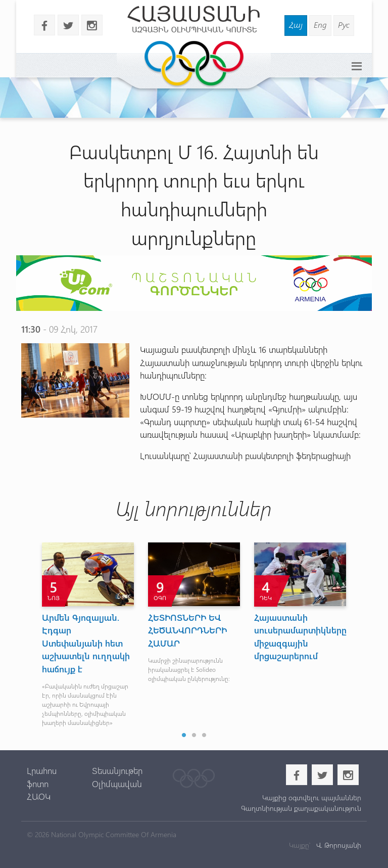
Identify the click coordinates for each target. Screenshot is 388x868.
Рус (344, 25)
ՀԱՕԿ (39, 796)
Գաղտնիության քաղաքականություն (301, 808)
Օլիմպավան (117, 784)
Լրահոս (42, 770)
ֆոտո (38, 784)
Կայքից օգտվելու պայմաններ (312, 797)
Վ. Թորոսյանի (338, 845)
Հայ (296, 25)
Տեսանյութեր (117, 770)
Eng (320, 25)
